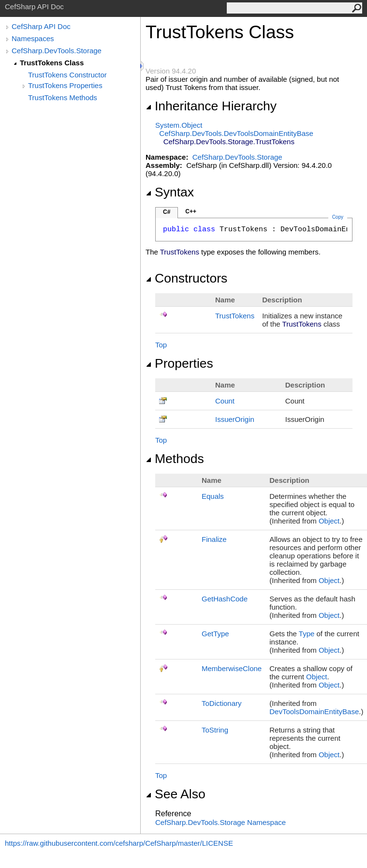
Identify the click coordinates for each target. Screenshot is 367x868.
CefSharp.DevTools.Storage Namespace (220, 822)
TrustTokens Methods (63, 97)
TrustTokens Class (52, 63)
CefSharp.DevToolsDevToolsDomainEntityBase (236, 133)
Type (307, 634)
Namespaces (33, 38)
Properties (179, 363)
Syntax (170, 192)
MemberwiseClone (232, 668)
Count (225, 401)
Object (329, 521)
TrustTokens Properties (65, 85)
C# (167, 212)
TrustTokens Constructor (67, 75)
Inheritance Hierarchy (211, 106)
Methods (175, 459)
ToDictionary (222, 703)
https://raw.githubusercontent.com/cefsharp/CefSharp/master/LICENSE (119, 843)
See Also (176, 794)
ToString (215, 730)
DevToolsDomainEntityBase (314, 711)
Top (161, 345)
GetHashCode (225, 599)
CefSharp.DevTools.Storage (57, 51)
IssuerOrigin (235, 419)
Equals (213, 496)
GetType (215, 634)
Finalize (214, 539)
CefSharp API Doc (41, 26)
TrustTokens (235, 316)
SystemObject (179, 125)
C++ (191, 211)
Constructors (186, 278)
